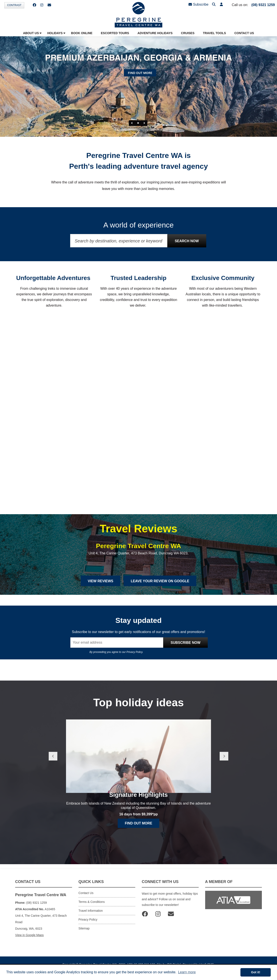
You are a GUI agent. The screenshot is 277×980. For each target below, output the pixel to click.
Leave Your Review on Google (160, 586)
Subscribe (198, 4)
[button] (221, 5)
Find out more (138, 837)
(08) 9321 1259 (263, 5)
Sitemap (84, 933)
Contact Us (86, 898)
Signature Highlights (138, 808)
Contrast (14, 5)
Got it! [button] (256, 972)
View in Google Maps (29, 940)
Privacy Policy (134, 657)
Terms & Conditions (92, 907)
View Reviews (100, 586)
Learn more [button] (187, 972)
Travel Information (91, 915)
